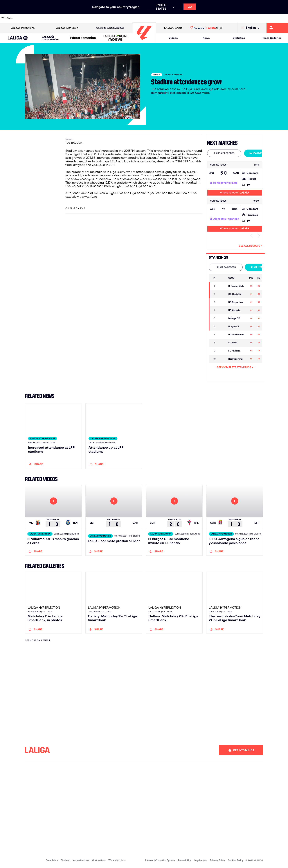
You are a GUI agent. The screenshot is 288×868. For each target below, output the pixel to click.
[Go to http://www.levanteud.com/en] (133, 18)
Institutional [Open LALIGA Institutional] (23, 28)
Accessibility (184, 861)
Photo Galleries (272, 38)
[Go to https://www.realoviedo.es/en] (229, 18)
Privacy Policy (217, 861)
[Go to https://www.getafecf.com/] (106, 18)
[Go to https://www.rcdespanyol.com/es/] (174, 18)
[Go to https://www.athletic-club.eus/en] (24, 18)
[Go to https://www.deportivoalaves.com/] (65, 18)
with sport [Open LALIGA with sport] (67, 28)
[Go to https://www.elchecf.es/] (79, 18)
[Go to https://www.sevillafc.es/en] (256, 18)
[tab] (224, 153)
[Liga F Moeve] (83, 38)
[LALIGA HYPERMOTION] (51, 38)
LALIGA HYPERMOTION (261, 153)
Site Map (65, 861)
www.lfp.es (90, 197)
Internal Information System (160, 861)
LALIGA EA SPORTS (224, 153)
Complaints (52, 861)
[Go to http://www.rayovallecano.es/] (147, 18)
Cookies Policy (236, 861)
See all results (250, 246)
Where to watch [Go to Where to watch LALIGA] (110, 28)
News (206, 38)
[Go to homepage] (144, 41)
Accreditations (81, 861)
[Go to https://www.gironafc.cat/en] (120, 18)
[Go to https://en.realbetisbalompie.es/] (202, 18)
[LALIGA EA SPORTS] (18, 38)
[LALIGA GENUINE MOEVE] (116, 38)
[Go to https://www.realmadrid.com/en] (215, 18)
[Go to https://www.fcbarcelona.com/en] (92, 18)
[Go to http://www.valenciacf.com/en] (270, 18)
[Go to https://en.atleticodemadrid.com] (38, 18)
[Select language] (251, 28)
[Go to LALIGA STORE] (206, 28)
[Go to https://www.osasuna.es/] (51, 18)
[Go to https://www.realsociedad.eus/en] (243, 18)
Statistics (239, 38)
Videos (173, 38)
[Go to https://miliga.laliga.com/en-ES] (277, 28)
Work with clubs (117, 861)
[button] (18, 38)
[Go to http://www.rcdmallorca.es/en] (188, 18)
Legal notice (200, 861)
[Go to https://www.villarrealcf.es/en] (284, 18)
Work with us (99, 861)
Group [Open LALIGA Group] (173, 28)
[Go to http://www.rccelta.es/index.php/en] (161, 18)
